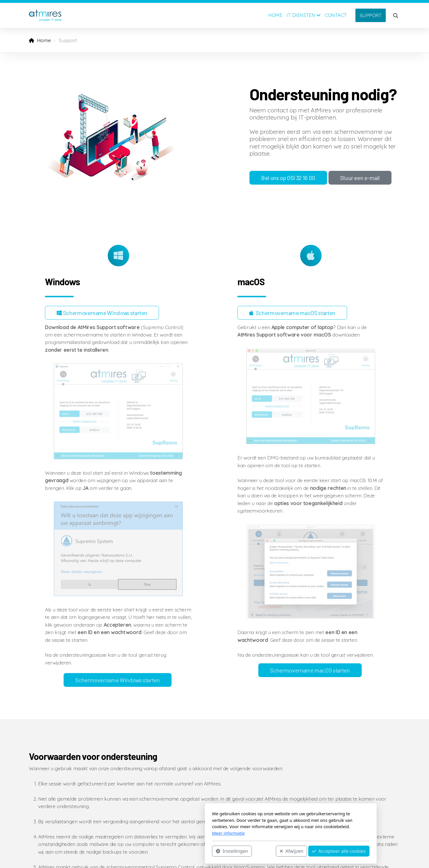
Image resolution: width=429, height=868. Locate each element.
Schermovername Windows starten (102, 313)
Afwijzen (215, 851)
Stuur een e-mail (360, 178)
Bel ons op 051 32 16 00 (288, 178)
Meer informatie (152, 833)
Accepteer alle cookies (263, 851)
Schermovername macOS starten (292, 313)
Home (44, 40)
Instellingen (156, 851)
